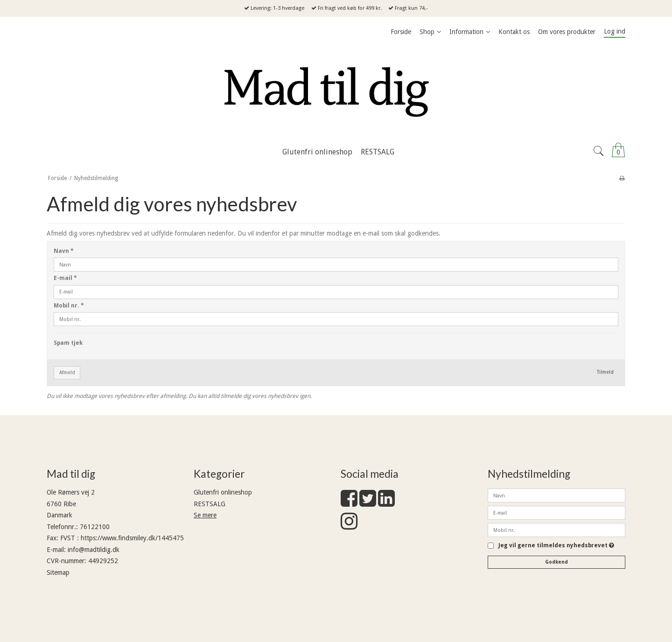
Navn (64, 251)
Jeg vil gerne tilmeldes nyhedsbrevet (556, 546)
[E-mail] (556, 512)
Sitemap (58, 572)
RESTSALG (210, 504)
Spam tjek (68, 343)
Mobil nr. (69, 306)
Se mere (205, 515)
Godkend (556, 562)
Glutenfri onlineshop (223, 492)
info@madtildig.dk (94, 550)
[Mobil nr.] (556, 530)
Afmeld (67, 373)
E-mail (65, 278)
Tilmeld (605, 372)
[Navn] (556, 495)
